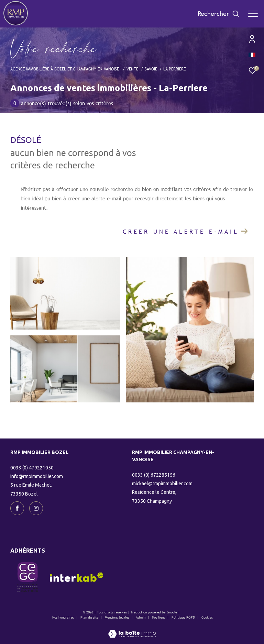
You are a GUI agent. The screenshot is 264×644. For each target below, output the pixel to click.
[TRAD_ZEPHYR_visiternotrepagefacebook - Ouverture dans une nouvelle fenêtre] (17, 508)
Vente (132, 69)
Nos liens (159, 617)
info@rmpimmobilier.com (37, 476)
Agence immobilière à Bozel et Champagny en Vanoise (65, 69)
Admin (141, 617)
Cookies (207, 617)
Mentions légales (118, 617)
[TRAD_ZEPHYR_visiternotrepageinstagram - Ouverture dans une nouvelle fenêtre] (36, 508)
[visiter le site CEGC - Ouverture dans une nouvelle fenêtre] (27, 577)
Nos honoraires (63, 617)
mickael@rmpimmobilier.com (162, 484)
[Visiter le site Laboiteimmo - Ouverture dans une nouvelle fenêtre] (132, 629)
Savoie (151, 69)
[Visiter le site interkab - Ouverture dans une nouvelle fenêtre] (77, 577)
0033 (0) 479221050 (32, 468)
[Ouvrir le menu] (253, 14)
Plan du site (90, 617)
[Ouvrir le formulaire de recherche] (219, 14)
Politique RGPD (183, 617)
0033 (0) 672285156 (154, 475)
